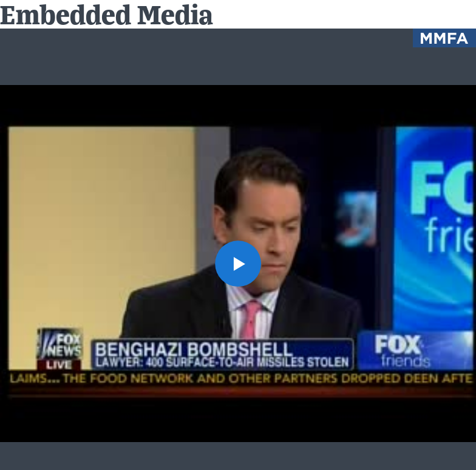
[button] (238, 264)
